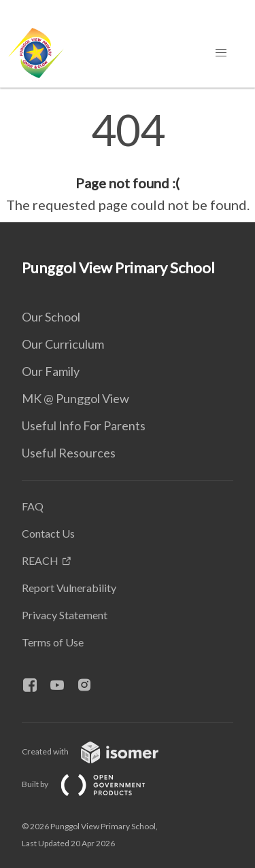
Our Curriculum (63, 344)
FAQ (33, 506)
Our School (51, 317)
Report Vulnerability (69, 588)
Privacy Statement (65, 615)
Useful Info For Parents (84, 426)
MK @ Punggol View (75, 398)
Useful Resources (69, 453)
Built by (95, 784)
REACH (40, 560)
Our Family (51, 371)
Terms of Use (53, 642)
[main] (128, 162)
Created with (101, 751)
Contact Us (48, 533)
